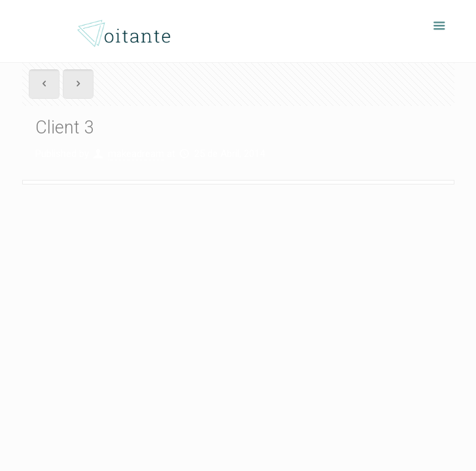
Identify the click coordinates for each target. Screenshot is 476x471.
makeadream (136, 154)
